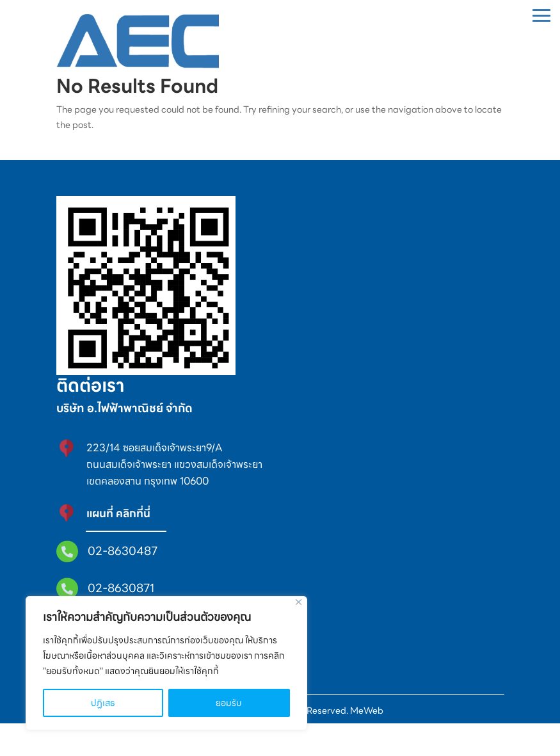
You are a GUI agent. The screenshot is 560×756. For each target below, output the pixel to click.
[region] (166, 663)
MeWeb (366, 743)
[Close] (299, 602)
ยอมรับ (229, 703)
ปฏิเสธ (103, 703)
